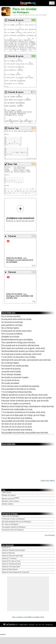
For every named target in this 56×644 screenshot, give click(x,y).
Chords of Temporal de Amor (11, 564)
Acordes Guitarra (8, 504)
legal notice (24, 625)
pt (43, 625)
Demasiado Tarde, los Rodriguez (13, 530)
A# (21, 104)
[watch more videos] (48, 481)
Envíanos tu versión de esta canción (20, 213)
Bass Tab (12, 164)
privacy (32, 625)
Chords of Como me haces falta (12, 556)
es (37, 625)
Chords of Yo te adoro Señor (11, 567)
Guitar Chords (6, 492)
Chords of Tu (6, 548)
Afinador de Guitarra (9, 495)
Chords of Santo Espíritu (10, 569)
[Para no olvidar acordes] (21, 617)
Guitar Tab (13, 128)
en (40, 625)
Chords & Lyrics (16, 20)
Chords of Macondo (8, 553)
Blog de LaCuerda (10, 499)
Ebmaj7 (24, 51)
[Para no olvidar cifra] (37, 617)
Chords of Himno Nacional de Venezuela (15, 572)
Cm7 (10, 120)
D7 (20, 68)
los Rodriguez (21, 12)
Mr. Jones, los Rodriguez (10, 524)
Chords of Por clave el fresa (11, 561)
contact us (49, 625)
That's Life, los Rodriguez (10, 516)
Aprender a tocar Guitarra (10, 501)
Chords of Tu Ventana (9, 559)
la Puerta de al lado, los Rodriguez (13, 519)
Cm (11, 39)
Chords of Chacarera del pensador (13, 550)
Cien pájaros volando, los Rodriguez (14, 527)
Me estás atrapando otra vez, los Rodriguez (16, 522)
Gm (20, 23)
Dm (29, 39)
